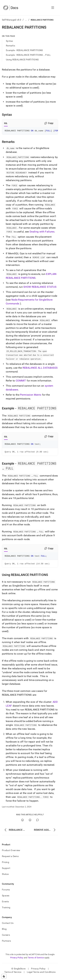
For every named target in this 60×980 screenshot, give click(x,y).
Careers (6, 937)
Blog (4, 931)
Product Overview (11, 853)
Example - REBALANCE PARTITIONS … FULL (28, 55)
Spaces (6, 898)
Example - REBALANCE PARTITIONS (24, 50)
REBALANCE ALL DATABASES (40, 368)
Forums (6, 892)
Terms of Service (36, 960)
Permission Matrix (31, 395)
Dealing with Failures (42, 232)
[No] (30, 822)
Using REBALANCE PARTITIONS (22, 60)
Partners (6, 943)
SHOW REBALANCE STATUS (40, 287)
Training (6, 910)
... (26, 20)
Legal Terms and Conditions (41, 974)
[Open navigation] (53, 8)
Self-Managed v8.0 (12, 20)
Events (5, 904)
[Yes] (22, 822)
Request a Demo (10, 859)
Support (6, 871)
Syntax (10, 41)
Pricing (6, 865)
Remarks (10, 46)
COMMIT (21, 381)
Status (5, 876)
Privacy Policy (17, 960)
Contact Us (8, 925)
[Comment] (38, 822)
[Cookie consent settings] (4, 976)
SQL (6, 123)
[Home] (11, 8)
